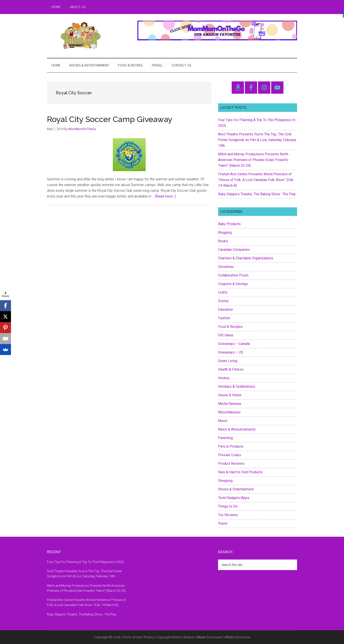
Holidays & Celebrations (237, 387)
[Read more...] (165, 196)
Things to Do (228, 506)
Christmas (226, 267)
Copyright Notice (169, 637)
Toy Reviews (228, 515)
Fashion (224, 318)
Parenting (225, 438)
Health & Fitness (231, 369)
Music (223, 421)
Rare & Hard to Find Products (240, 472)
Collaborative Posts (233, 275)
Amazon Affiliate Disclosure (202, 637)
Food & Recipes (230, 327)
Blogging (225, 232)
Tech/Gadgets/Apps (234, 498)
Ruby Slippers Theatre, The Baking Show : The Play (257, 194)
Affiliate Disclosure (237, 637)
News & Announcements (237, 429)
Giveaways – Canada (234, 344)
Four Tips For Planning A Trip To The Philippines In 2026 (85, 562)
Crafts (223, 292)
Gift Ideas (226, 335)
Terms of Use (132, 637)
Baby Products (229, 224)
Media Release (230, 404)
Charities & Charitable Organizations (246, 258)
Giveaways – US (231, 352)
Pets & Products (231, 446)
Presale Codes (230, 455)
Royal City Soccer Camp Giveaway (110, 119)
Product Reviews (231, 464)
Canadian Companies (234, 250)
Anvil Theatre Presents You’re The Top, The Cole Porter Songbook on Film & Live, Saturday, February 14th (257, 140)
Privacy (149, 637)
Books (223, 241)
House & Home (230, 395)
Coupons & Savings (233, 284)
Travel (223, 523)
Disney (223, 301)
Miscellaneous (229, 412)
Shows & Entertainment (236, 489)
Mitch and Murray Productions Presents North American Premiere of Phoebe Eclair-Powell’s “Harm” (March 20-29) (253, 160)
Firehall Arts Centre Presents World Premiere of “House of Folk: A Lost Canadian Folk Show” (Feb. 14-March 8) (256, 180)
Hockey (224, 378)
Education (226, 309)
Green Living (228, 361)
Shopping (225, 481)
